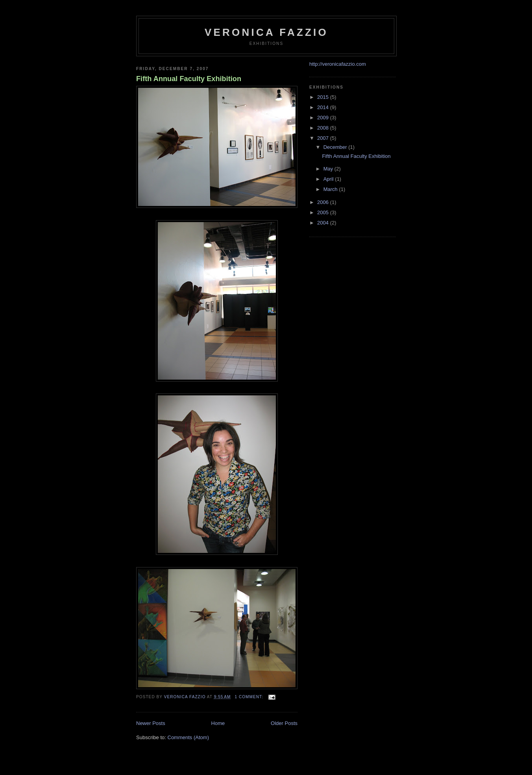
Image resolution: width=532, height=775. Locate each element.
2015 (324, 97)
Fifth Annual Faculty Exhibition (189, 79)
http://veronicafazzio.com (338, 64)
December (336, 147)
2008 (324, 128)
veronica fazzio (266, 32)
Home (218, 723)
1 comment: (249, 697)
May (329, 169)
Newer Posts (151, 723)
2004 (324, 223)
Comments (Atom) (188, 737)
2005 (324, 212)
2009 (324, 118)
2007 (324, 138)
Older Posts (284, 723)
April (329, 179)
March (331, 189)
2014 (324, 107)
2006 (324, 202)
